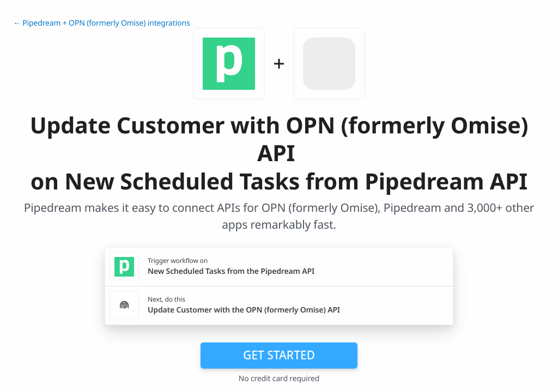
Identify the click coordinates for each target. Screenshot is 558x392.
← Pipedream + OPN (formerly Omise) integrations (101, 23)
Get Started (279, 355)
